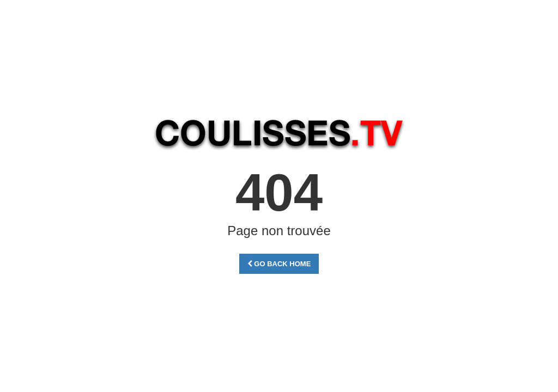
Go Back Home (279, 264)
